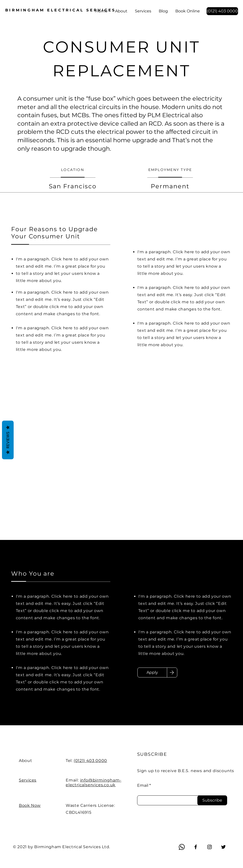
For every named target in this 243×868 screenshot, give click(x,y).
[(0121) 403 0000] (222, 11)
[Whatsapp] (182, 847)
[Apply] (152, 672)
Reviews (8, 440)
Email (143, 785)
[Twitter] (223, 847)
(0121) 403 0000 (90, 761)
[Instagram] (210, 847)
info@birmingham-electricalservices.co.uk (93, 783)
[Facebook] (196, 847)
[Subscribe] (212, 800)
